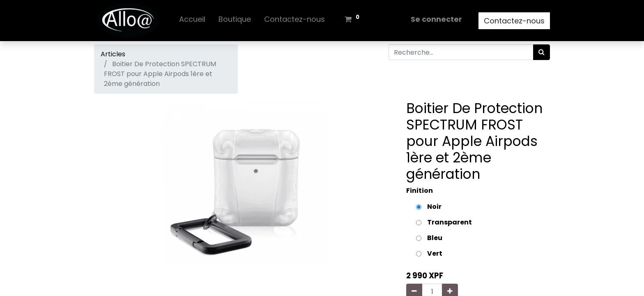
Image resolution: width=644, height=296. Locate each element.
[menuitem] (192, 21)
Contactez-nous (514, 21)
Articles (113, 54)
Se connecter (436, 19)
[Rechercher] (542, 52)
